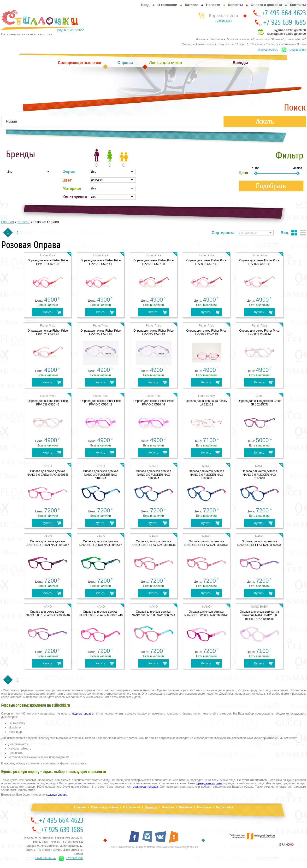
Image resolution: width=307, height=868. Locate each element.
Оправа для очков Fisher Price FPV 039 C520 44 (259, 332)
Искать (265, 121)
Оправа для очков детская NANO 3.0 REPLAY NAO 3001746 (101, 613)
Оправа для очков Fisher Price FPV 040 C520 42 (101, 403)
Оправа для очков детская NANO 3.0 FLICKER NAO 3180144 (101, 475)
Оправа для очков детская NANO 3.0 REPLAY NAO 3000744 (259, 543)
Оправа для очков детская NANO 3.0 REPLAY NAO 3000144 (153, 543)
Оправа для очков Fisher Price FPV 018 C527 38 (153, 262)
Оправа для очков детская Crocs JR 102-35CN (259, 403)
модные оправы (83, 714)
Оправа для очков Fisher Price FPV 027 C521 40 (101, 332)
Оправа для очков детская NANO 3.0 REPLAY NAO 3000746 (48, 613)
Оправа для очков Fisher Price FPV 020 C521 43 (48, 332)
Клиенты (235, 5)
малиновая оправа (145, 787)
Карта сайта (225, 807)
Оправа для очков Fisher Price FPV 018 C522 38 (48, 262)
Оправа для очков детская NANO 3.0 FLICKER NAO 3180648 (259, 475)
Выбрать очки (223, 21)
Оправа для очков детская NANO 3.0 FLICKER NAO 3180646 (206, 475)
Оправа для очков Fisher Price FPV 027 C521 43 (153, 332)
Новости (213, 5)
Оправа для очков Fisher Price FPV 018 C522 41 (101, 262)
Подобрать (271, 186)
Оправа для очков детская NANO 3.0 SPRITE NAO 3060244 (154, 613)
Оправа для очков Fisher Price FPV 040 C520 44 (153, 403)
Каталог (192, 5)
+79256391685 (294, 50)
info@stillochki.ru (268, 50)
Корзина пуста (224, 16)
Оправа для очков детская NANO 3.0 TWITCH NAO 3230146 (207, 613)
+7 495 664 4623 (284, 13)
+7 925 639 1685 (285, 23)
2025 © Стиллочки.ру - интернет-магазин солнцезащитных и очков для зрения (154, 847)
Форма (69, 172)
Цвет (67, 180)
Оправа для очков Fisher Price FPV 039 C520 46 (48, 403)
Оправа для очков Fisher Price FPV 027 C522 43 (207, 332)
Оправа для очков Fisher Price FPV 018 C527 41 (207, 262)
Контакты (298, 5)
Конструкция (75, 197)
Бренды (240, 63)
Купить (47, 312)
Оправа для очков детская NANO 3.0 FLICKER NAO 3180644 (153, 475)
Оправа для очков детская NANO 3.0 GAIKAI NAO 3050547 (101, 543)
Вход (145, 5)
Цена (243, 173)
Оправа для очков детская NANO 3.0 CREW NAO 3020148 (48, 473)
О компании (167, 5)
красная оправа (57, 795)
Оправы (125, 63)
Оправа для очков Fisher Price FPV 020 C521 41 (259, 262)
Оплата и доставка (266, 5)
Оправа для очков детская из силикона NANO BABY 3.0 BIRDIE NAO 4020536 (259, 615)
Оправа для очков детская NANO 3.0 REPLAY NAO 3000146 (207, 543)
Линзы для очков (166, 63)
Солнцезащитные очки (79, 63)
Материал (72, 189)
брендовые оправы (209, 783)
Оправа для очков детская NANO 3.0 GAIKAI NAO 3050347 (48, 543)
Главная (80, 807)
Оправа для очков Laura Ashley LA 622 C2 (206, 403)
